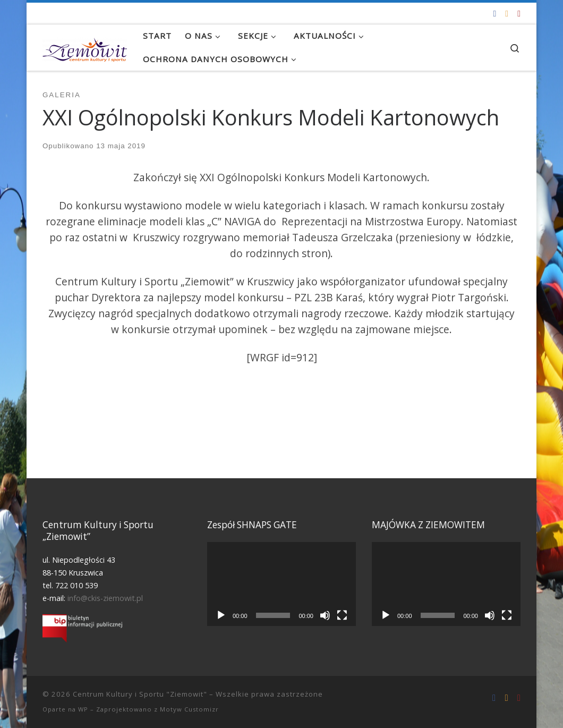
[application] (281, 584)
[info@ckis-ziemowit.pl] (507, 14)
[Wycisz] (325, 615)
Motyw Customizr (189, 709)
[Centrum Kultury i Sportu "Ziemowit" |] (85, 47)
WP (83, 709)
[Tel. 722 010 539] (519, 14)
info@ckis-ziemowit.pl (105, 598)
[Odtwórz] (221, 615)
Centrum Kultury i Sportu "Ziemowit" (140, 694)
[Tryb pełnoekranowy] (342, 615)
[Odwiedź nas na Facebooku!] (494, 14)
